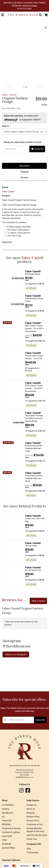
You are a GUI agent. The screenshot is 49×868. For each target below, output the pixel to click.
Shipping (24, 172)
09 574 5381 (26, 9)
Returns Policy (33, 817)
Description (24, 166)
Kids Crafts (7, 836)
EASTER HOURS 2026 (37, 835)
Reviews (24, 178)
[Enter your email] (21, 720)
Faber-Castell (9, 95)
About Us (31, 809)
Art (3, 817)
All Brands (7, 844)
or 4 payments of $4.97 (22, 120)
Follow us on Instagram (16, 654)
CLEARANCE (8, 805)
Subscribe (40, 720)
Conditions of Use (35, 824)
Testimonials (32, 853)
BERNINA (6, 824)
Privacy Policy (33, 821)
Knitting (5, 809)
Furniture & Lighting (11, 832)
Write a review (38, 601)
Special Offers (8, 848)
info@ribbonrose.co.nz (25, 777)
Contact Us (32, 805)
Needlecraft (7, 813)
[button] (3, 15)
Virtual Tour (32, 839)
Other (4, 840)
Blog (29, 849)
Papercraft (7, 821)
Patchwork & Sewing (11, 828)
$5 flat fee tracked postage (25, 6)
